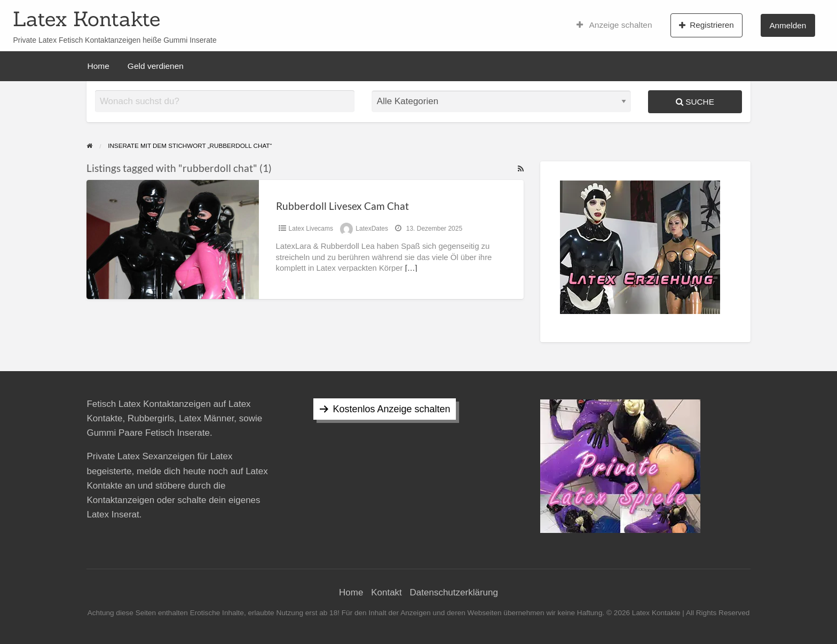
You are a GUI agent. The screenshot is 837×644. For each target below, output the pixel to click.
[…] (411, 268)
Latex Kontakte (86, 19)
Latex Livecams (311, 229)
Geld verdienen (156, 66)
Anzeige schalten (614, 25)
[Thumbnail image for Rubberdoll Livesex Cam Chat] (172, 239)
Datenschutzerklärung (454, 592)
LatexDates (372, 229)
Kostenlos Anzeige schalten (391, 409)
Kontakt (386, 592)
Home (98, 66)
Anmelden (788, 25)
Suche (695, 102)
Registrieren (706, 25)
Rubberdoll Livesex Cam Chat (342, 206)
